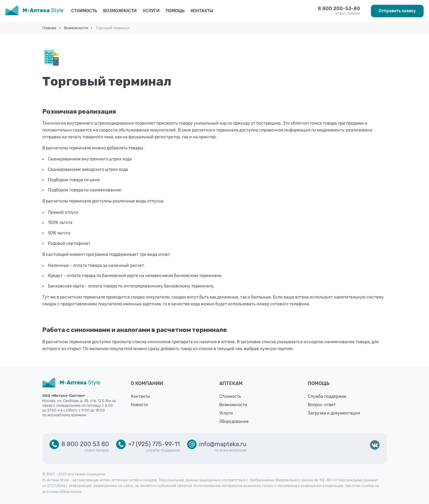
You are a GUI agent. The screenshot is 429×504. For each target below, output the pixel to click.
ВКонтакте (375, 446)
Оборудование (234, 422)
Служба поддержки (327, 396)
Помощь (175, 11)
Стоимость (84, 11)
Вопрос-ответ (322, 405)
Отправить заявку (397, 11)
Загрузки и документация (334, 413)
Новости (139, 405)
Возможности (120, 11)
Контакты (202, 11)
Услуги (151, 11)
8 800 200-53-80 (339, 8)
